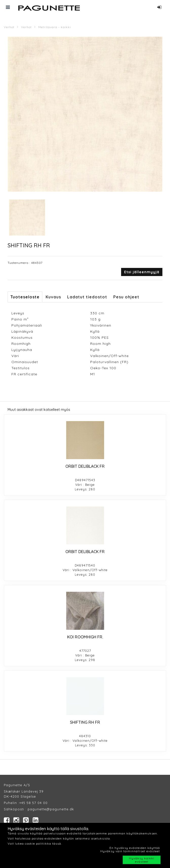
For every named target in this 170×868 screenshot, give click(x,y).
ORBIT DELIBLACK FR (85, 466)
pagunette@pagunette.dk (51, 809)
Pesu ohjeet (126, 297)
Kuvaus (53, 297)
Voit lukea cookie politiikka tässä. (35, 843)
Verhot (9, 27)
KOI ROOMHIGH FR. (85, 637)
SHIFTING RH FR (85, 722)
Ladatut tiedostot (87, 297)
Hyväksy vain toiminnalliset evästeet (130, 851)
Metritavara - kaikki (55, 27)
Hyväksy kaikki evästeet (142, 860)
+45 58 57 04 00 (33, 803)
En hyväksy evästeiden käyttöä (135, 848)
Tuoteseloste (25, 297)
